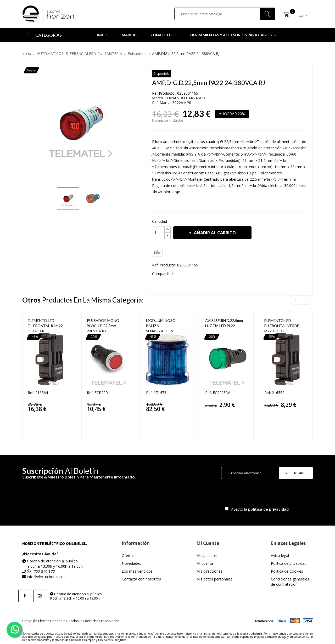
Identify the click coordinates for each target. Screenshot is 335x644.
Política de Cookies (287, 571)
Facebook (25, 596)
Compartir (173, 273)
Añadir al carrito (214, 233)
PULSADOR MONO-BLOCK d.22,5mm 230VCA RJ (104, 326)
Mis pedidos (206, 555)
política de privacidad (269, 509)
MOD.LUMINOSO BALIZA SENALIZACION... (161, 326)
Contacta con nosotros (141, 579)
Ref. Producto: (164, 265)
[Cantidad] (158, 233)
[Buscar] (225, 14)
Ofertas (128, 555)
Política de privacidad (289, 563)
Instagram (40, 596)
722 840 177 (44, 571)
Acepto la (259, 509)
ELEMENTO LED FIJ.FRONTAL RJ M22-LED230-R (46, 326)
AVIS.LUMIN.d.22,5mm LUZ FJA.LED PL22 (224, 323)
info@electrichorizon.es (47, 577)
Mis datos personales (214, 579)
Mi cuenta (205, 563)
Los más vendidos (137, 571)
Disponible (161, 74)
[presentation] (265, 494)
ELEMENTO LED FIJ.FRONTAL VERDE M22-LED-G (282, 326)
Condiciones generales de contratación (290, 582)
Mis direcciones (209, 571)
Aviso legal (280, 555)
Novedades (131, 563)
